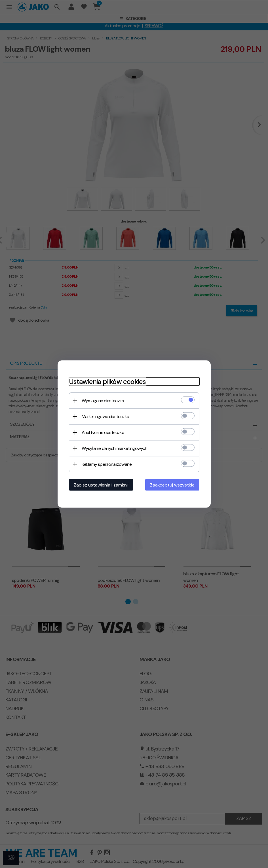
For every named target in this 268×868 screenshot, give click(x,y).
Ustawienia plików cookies (107, 382)
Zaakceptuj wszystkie (172, 485)
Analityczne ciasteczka (103, 432)
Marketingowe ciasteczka (105, 417)
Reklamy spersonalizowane (107, 464)
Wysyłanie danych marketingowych (115, 448)
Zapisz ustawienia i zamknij (101, 485)
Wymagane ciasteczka (103, 401)
